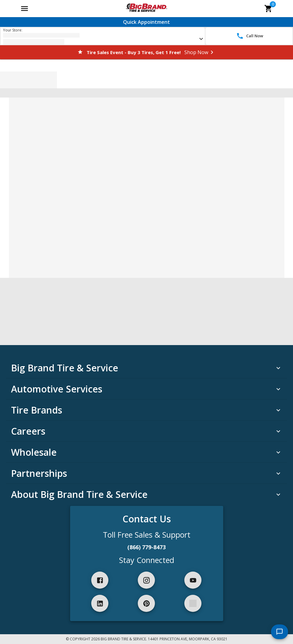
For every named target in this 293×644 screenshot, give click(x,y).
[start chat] (280, 632)
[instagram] (146, 580)
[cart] (269, 9)
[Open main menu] (24, 9)
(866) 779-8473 (146, 547)
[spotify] (193, 603)
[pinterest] (146, 603)
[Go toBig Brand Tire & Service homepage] (146, 9)
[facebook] (100, 580)
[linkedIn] (100, 603)
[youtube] (193, 580)
